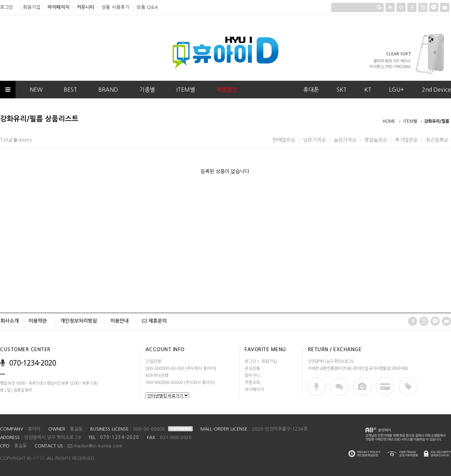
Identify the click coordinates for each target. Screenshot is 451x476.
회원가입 (32, 7)
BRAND (108, 90)
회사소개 (10, 321)
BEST (70, 90)
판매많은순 (284, 140)
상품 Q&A (147, 7)
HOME (389, 121)
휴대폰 (311, 90)
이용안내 (119, 321)
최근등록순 (437, 140)
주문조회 (252, 383)
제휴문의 (154, 321)
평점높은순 (376, 140)
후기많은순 (406, 140)
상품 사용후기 (116, 7)
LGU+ (397, 90)
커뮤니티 (86, 7)
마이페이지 (59, 7)
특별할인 (227, 90)
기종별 (147, 90)
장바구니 (252, 376)
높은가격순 (345, 140)
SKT (342, 90)
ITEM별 (186, 90)
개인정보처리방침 (79, 321)
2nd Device (436, 90)
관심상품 (252, 368)
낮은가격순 (314, 140)
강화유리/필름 (437, 121)
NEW (36, 90)
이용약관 (38, 321)
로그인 (7, 7)
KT (368, 90)
